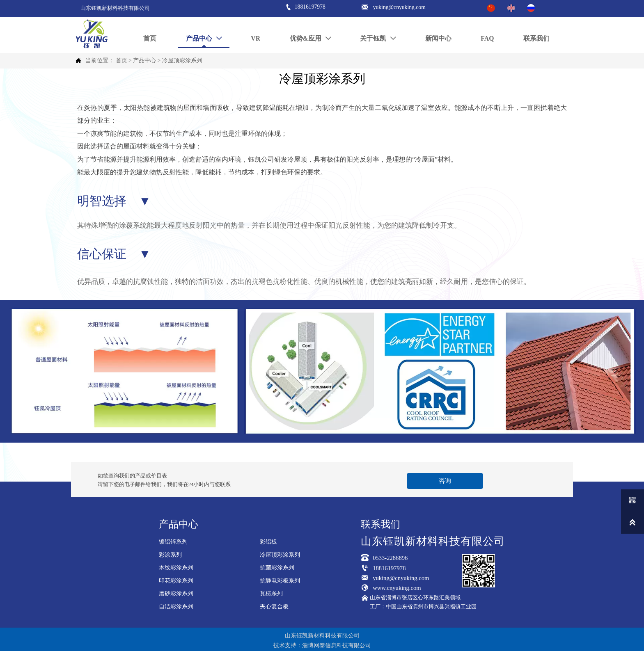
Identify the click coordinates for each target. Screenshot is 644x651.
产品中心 (144, 61)
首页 (121, 61)
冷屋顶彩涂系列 (182, 61)
